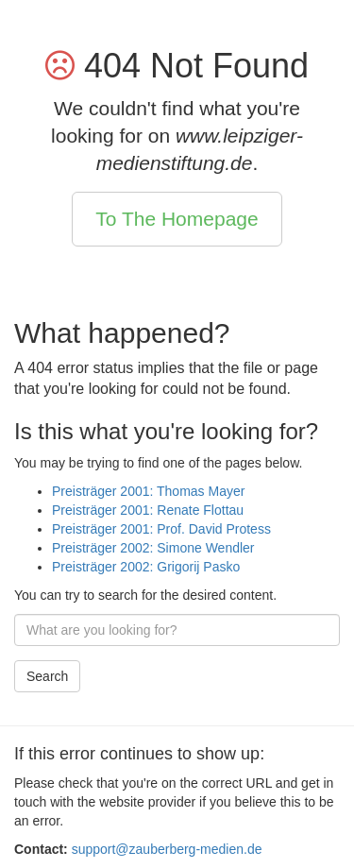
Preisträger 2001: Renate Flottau (148, 510)
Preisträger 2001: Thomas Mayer (148, 491)
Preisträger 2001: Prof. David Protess (161, 529)
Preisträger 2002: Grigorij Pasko (146, 567)
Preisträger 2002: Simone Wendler (153, 548)
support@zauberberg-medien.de (167, 849)
